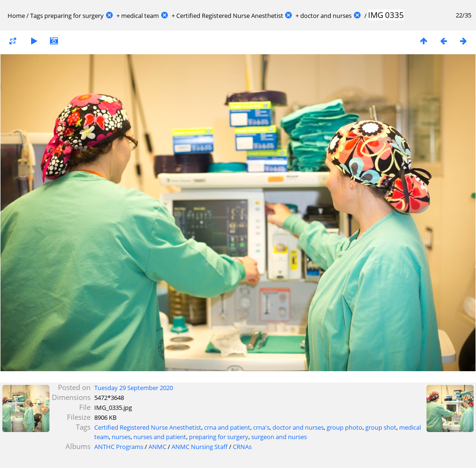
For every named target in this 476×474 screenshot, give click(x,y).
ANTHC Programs (119, 447)
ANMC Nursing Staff (200, 447)
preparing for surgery (74, 16)
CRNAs (242, 447)
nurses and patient (160, 437)
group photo (345, 427)
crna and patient (227, 427)
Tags (37, 16)
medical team (140, 16)
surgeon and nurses (279, 437)
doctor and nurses (326, 16)
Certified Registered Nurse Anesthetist (230, 16)
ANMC (157, 447)
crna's (261, 427)
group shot (381, 427)
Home (16, 16)
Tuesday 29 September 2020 (134, 388)
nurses (121, 437)
